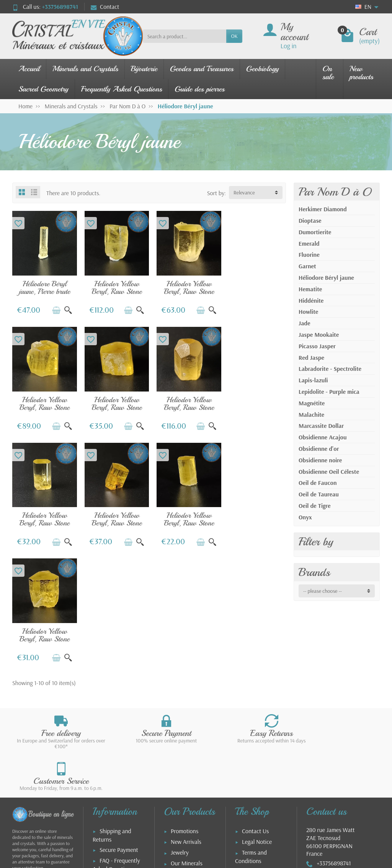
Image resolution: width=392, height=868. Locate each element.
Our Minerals (187, 726)
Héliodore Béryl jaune (326, 277)
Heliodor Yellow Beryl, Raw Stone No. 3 (114, 290)
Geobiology (262, 69)
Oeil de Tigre (314, 506)
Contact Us (255, 694)
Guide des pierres (199, 89)
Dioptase (310, 220)
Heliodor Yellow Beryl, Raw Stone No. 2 (184, 404)
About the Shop (261, 764)
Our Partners (257, 753)
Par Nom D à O (335, 192)
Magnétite (312, 403)
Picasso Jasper (317, 346)
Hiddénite (311, 300)
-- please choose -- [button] (323, 591)
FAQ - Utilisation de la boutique (116, 765)
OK (234, 36)
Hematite (310, 289)
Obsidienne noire (320, 460)
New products (361, 73)
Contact (105, 7)
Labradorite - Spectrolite (330, 369)
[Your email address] (179, 818)
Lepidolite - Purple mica (329, 392)
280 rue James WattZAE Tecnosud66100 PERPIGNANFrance (330, 705)
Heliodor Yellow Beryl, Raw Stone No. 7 (255, 290)
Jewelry (180, 716)
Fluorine (309, 255)
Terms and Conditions (251, 720)
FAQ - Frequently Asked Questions (116, 728)
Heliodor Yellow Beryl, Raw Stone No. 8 (44, 404)
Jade (305, 323)
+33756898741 (60, 7)
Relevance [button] (244, 193)
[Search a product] (185, 36)
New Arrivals (186, 705)
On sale (328, 73)
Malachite (311, 414)
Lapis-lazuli (313, 380)
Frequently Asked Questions (122, 89)
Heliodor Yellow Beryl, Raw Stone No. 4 (255, 404)
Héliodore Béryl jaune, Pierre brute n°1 (43, 290)
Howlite (308, 312)
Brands (314, 572)
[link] (318, 831)
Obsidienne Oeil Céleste (329, 472)
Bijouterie (144, 69)
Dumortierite (315, 232)
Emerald (309, 243)
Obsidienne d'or (319, 449)
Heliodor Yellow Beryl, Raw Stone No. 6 (44, 517)
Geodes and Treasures (202, 69)
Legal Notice (257, 705)
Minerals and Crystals (85, 69)
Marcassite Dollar (321, 426)
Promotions (185, 694)
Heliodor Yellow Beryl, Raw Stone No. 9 (114, 404)
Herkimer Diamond (323, 209)
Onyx (305, 517)
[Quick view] (66, 308)
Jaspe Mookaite (319, 334)
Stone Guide (185, 737)
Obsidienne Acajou (323, 437)
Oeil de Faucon (318, 483)
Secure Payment (119, 713)
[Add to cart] (54, 308)
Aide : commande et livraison (117, 747)
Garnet (307, 266)
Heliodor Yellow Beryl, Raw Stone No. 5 (184, 290)
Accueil (29, 69)
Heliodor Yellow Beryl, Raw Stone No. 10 (114, 517)
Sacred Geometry (43, 89)
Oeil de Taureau (319, 494)
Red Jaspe (311, 357)
